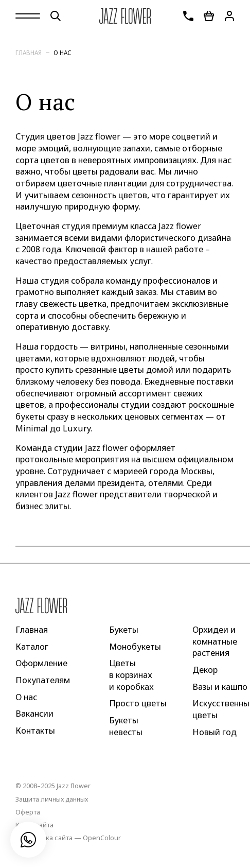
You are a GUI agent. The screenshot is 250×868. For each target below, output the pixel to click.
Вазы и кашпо (220, 686)
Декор (205, 670)
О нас (62, 53)
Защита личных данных (52, 799)
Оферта (28, 812)
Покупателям (43, 680)
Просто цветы (138, 703)
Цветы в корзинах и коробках (131, 675)
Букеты (124, 630)
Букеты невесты (126, 726)
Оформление (41, 663)
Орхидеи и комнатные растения (215, 641)
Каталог (32, 646)
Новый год (215, 732)
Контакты (35, 731)
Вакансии (34, 714)
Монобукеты (135, 646)
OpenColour (102, 837)
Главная (29, 53)
